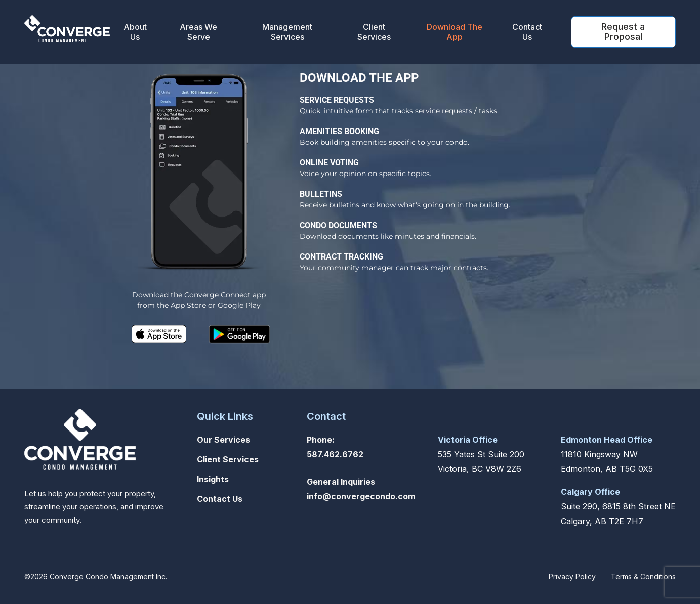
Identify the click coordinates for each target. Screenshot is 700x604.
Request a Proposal (623, 32)
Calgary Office (590, 492)
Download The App (455, 32)
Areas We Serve (198, 32)
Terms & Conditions (643, 576)
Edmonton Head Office (607, 440)
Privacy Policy (572, 576)
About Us (135, 32)
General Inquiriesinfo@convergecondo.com (361, 489)
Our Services (223, 440)
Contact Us (527, 32)
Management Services (287, 32)
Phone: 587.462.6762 (335, 447)
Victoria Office (468, 440)
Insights (213, 479)
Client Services (374, 32)
